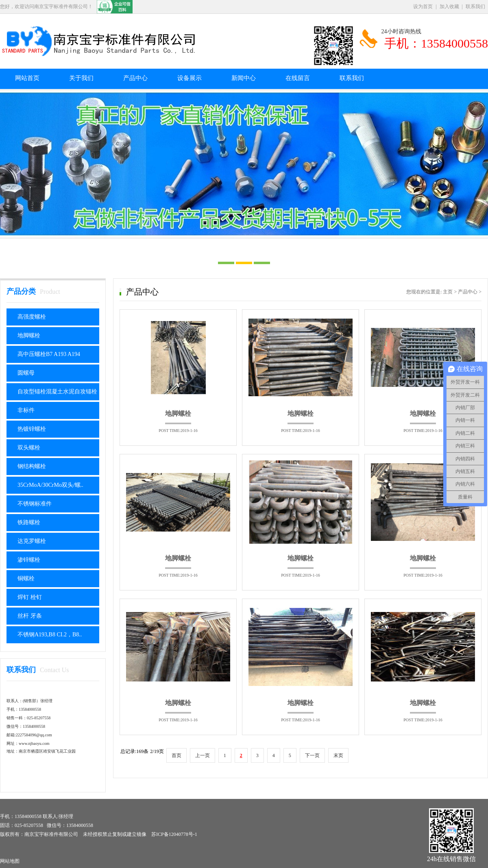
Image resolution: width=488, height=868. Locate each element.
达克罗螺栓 (32, 541)
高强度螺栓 (32, 317)
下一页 (312, 755)
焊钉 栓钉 (30, 597)
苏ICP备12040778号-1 (174, 834)
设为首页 (423, 7)
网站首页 (27, 78)
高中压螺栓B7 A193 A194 (49, 354)
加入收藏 (449, 7)
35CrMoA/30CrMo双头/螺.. (50, 485)
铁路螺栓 (29, 522)
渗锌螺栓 (29, 560)
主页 (448, 292)
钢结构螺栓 (32, 466)
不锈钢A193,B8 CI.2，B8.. (50, 635)
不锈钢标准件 (35, 504)
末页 (338, 755)
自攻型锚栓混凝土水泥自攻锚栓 (57, 392)
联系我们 (475, 7)
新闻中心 (244, 78)
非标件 (26, 410)
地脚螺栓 (29, 335)
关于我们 (81, 78)
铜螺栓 (26, 578)
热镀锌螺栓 (32, 429)
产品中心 (135, 78)
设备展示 (190, 78)
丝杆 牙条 (30, 616)
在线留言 (298, 78)
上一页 (203, 755)
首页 (176, 755)
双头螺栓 (29, 448)
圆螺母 (26, 373)
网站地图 (10, 861)
